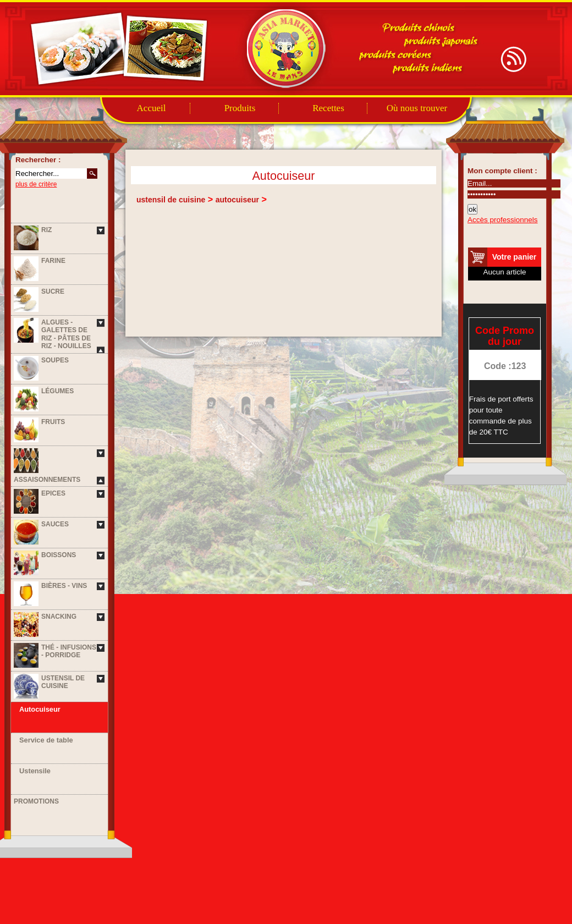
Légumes (57, 391)
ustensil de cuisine (171, 200)
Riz (46, 230)
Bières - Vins (64, 586)
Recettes (328, 108)
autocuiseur (237, 200)
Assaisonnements (47, 480)
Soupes (55, 360)
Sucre (53, 291)
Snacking (59, 617)
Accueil (152, 108)
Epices (53, 493)
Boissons (59, 555)
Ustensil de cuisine (63, 682)
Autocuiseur (40, 709)
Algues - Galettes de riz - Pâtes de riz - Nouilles (66, 334)
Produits (240, 108)
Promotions (36, 801)
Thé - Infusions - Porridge (69, 651)
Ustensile (35, 771)
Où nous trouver (417, 108)
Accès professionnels (503, 220)
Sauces (55, 524)
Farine (53, 261)
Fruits (53, 422)
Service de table (46, 740)
